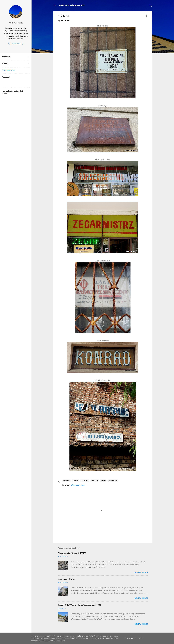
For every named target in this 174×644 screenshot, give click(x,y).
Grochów (67, 481)
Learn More (130, 638)
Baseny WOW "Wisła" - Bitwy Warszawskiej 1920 (79, 605)
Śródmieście (113, 481)
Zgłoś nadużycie (8, 70)
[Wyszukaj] (151, 6)
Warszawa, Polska (78, 485)
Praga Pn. (95, 481)
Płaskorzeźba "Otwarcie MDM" (72, 553)
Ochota (75, 481)
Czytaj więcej (141, 572)
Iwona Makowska (16, 23)
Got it (141, 638)
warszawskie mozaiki (72, 5)
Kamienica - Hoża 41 (67, 579)
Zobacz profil (16, 43)
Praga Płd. (85, 481)
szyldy (103, 481)
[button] (146, 16)
